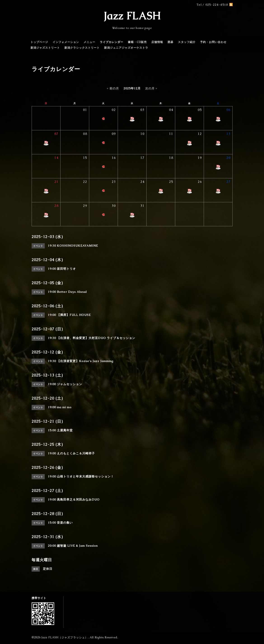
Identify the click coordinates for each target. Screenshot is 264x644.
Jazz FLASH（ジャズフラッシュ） (65, 637)
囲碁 (171, 42)
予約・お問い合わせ (213, 42)
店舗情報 (157, 42)
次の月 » (151, 88)
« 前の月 (113, 88)
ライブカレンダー (112, 42)
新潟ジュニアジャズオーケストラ (126, 48)
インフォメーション (66, 42)
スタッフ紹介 (187, 42)
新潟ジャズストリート (45, 48)
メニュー (89, 42)
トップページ (39, 42)
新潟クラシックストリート (82, 48)
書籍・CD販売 (137, 42)
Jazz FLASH (132, 16)
